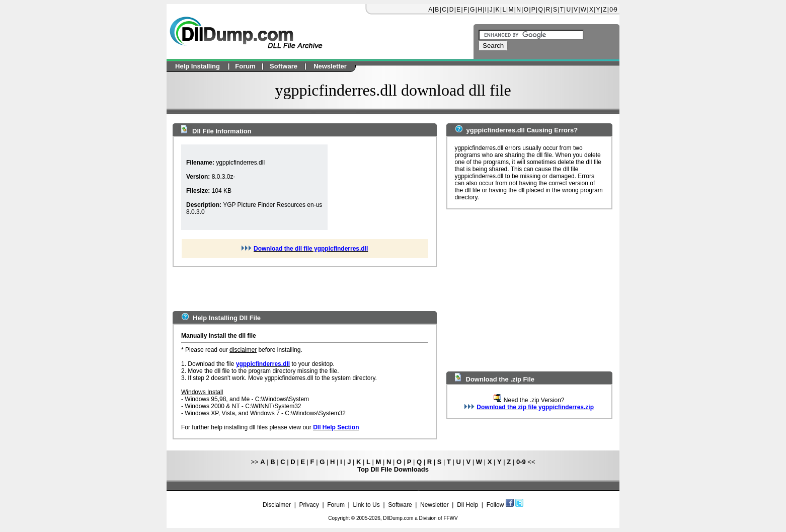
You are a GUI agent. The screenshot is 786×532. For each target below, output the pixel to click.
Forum (336, 505)
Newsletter (435, 505)
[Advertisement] (378, 187)
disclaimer (243, 350)
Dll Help (467, 505)
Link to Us (366, 505)
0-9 (613, 10)
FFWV (450, 518)
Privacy (309, 505)
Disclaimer (277, 505)
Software (400, 505)
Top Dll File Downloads (393, 469)
